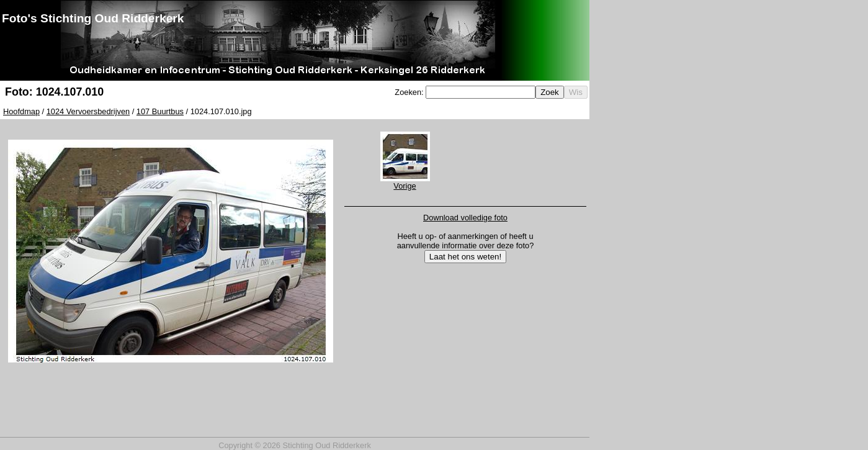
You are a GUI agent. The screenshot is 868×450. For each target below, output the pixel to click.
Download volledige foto (465, 218)
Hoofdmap (21, 111)
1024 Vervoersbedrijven (88, 111)
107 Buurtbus (160, 111)
